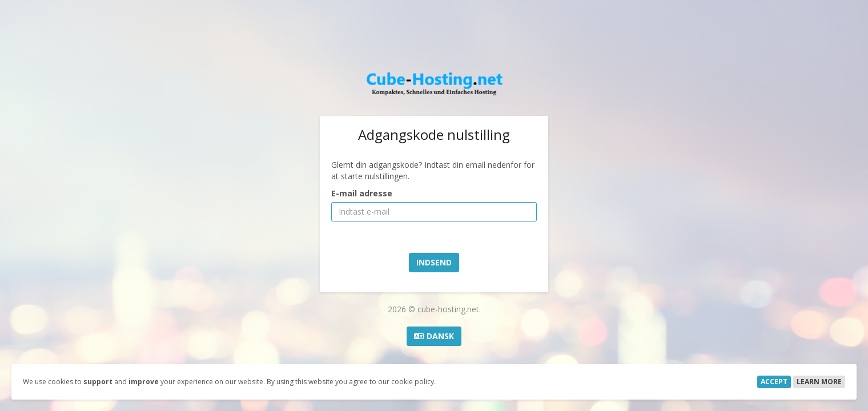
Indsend (434, 262)
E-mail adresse (362, 193)
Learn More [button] (819, 382)
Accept (774, 382)
